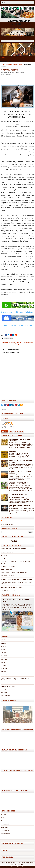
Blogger (21, 864)
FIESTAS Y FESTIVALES (8, 683)
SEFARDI (4, 646)
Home (3, 64)
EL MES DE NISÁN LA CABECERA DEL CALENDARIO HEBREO (17, 583)
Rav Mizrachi (5, 824)
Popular (4, 431)
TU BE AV (4, 653)
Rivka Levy (4, 821)
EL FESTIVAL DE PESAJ (8, 590)
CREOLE (3, 665)
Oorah (3, 818)
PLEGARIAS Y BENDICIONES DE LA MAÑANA (20, 472)
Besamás (4, 815)
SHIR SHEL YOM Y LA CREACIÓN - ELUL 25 (20, 506)
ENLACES (4, 692)
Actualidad (9, 64)
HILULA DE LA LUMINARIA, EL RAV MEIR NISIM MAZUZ (16, 562)
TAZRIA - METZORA (7, 552)
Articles (16, 64)
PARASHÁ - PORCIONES (8, 675)
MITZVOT (4, 659)
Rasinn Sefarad (5, 834)
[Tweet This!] (8, 335)
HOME (3, 640)
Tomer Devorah (6, 830)
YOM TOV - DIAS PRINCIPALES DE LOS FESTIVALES (16, 579)
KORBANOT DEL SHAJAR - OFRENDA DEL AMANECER (21, 462)
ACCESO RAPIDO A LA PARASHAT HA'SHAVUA (20, 440)
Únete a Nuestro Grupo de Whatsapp (17, 312)
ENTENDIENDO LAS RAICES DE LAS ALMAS (14, 573)
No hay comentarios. (6, 75)
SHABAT (3, 643)
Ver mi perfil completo (8, 524)
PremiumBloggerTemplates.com (14, 867)
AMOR (3, 662)
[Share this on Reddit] (16, 335)
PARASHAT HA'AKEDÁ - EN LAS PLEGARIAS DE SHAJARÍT (19, 483)
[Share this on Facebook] (6, 335)
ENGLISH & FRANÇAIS (8, 686)
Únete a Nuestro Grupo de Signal (17, 325)
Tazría (3, 558)
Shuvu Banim (5, 827)
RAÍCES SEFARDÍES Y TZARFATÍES (22, 863)
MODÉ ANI (12, 451)
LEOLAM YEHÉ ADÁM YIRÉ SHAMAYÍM (18, 495)
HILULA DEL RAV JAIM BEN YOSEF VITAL (14, 549)
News (21, 64)
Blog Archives (19, 431)
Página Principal (18, 343)
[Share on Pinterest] (11, 335)
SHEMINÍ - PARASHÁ (7, 576)
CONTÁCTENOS (6, 696)
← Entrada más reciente (8, 342)
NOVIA (3, 649)
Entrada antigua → (29, 342)
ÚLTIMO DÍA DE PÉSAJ (8, 566)
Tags (11, 431)
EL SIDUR (4, 689)
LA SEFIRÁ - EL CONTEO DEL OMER (12, 587)
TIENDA (3, 672)
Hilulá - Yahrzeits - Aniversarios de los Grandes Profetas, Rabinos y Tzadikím (15, 679)
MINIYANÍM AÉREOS (9, 70)
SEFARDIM (4, 669)
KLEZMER (4, 656)
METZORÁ (4, 555)
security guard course (28, 867)
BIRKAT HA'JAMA (6, 569)
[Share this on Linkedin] (13, 335)
